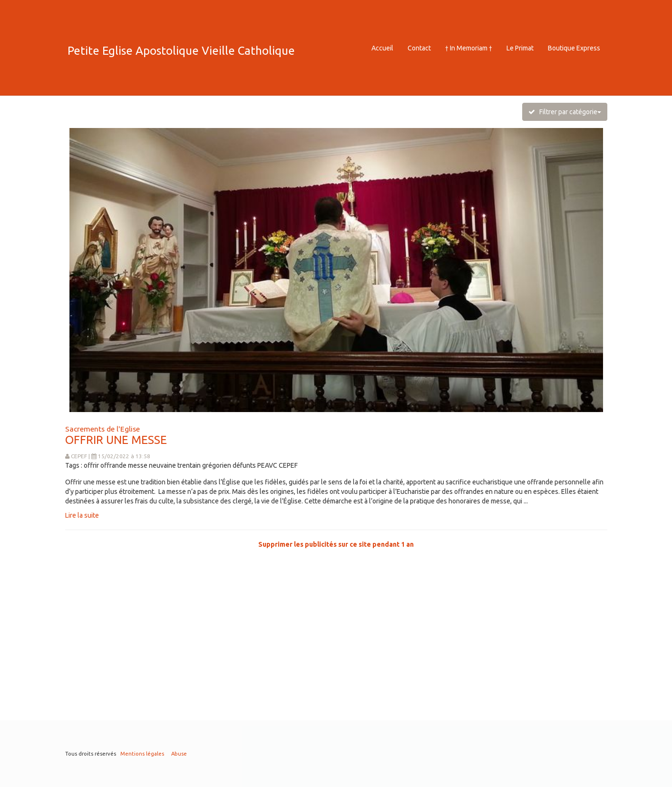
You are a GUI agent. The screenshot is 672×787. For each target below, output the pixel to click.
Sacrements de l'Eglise (102, 429)
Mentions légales (142, 754)
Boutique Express (574, 48)
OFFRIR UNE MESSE (116, 440)
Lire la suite (82, 515)
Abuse (179, 754)
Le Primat (520, 48)
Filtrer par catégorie (565, 112)
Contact (419, 48)
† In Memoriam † (469, 48)
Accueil (382, 48)
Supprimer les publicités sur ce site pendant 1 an (336, 544)
